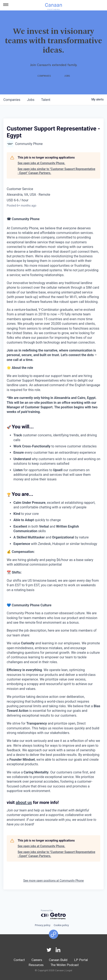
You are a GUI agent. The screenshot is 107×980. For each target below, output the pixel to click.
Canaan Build (58, 960)
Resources (36, 965)
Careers (37, 960)
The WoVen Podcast (65, 965)
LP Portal (81, 960)
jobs (31, 100)
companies (12, 100)
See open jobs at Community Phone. (41, 163)
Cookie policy (61, 925)
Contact (19, 960)
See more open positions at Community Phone (53, 881)
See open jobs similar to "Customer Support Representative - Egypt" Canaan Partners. (56, 171)
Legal (69, 971)
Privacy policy (43, 925)
